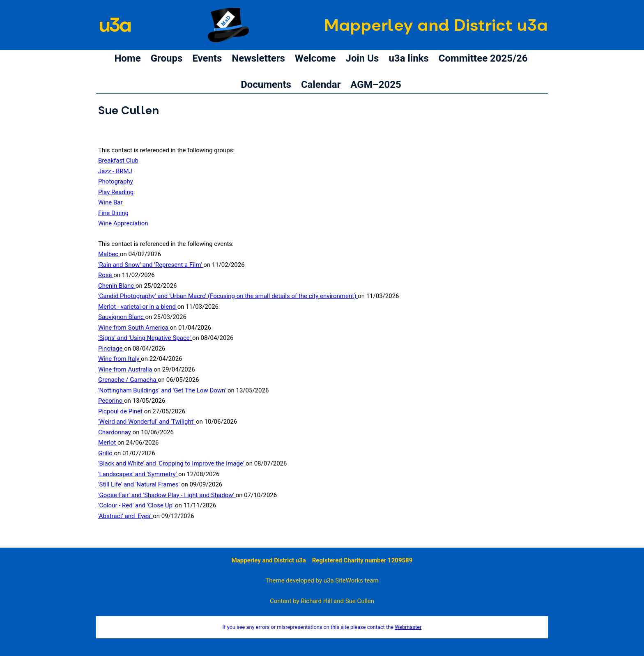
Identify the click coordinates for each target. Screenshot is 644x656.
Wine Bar (110, 202)
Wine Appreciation (123, 223)
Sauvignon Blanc (122, 317)
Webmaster (408, 627)
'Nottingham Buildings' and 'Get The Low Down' (163, 390)
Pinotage (111, 349)
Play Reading (116, 192)
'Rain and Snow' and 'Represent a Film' (151, 265)
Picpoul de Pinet (121, 411)
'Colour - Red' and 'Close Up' (137, 505)
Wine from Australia (126, 369)
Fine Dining (113, 213)
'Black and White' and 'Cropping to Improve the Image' (172, 463)
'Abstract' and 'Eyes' (125, 516)
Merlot (108, 443)
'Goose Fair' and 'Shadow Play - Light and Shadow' (167, 495)
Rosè (106, 275)
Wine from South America (134, 328)
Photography (116, 181)
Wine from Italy (120, 359)
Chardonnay (115, 432)
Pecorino (111, 401)
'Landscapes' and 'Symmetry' (138, 474)
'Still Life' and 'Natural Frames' (140, 484)
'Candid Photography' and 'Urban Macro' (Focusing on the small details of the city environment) (228, 296)
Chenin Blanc (117, 286)
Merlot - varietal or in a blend (138, 307)
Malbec (109, 254)
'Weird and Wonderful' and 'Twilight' (147, 422)
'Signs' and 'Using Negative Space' (145, 338)
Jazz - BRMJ (115, 171)
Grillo (106, 453)
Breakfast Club (118, 161)
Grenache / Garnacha (128, 380)
